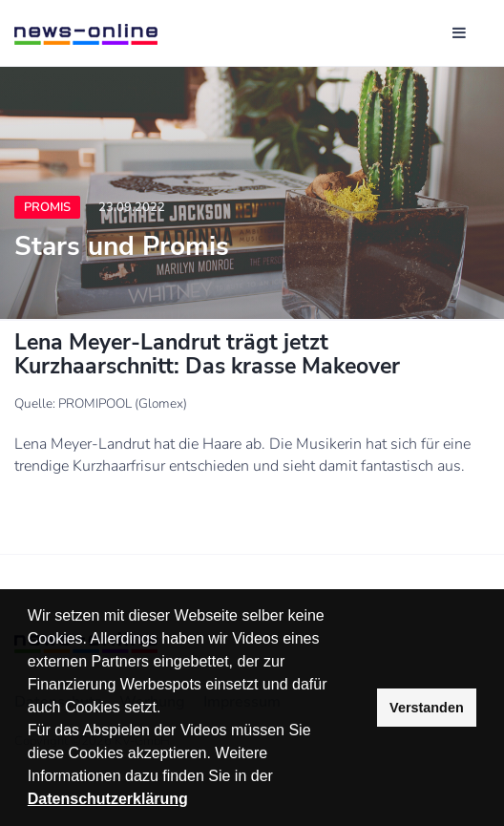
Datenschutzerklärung (108, 799)
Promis (47, 207)
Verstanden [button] (427, 708)
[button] (280, 778)
